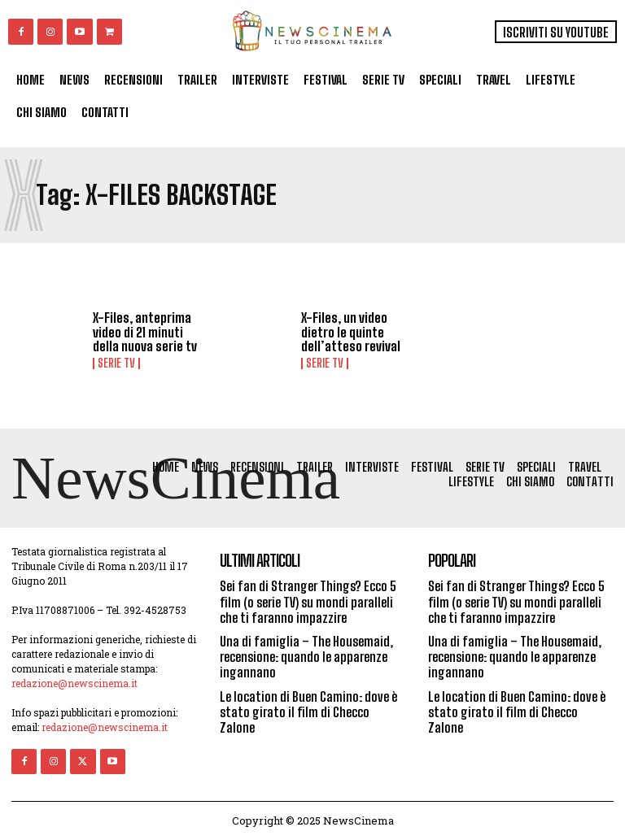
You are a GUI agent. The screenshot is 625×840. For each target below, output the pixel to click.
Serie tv (116, 363)
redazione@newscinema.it (74, 683)
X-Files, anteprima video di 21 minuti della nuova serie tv (145, 332)
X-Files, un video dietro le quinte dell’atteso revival (351, 332)
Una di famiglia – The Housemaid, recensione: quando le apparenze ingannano (306, 657)
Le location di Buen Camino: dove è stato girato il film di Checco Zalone (308, 712)
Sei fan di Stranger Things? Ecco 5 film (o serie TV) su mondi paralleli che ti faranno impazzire (308, 601)
